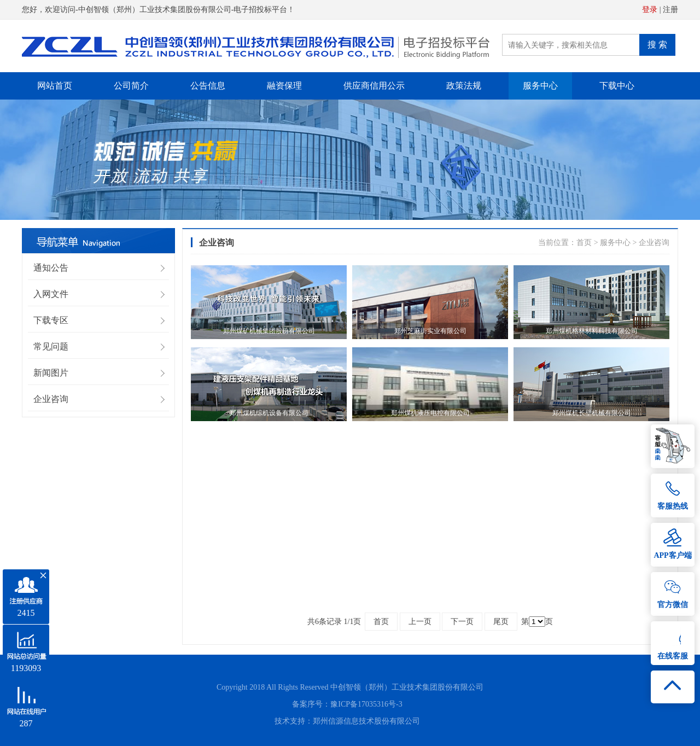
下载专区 (51, 320)
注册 (670, 10)
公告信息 (208, 86)
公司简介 (131, 86)
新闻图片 (51, 373)
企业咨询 (51, 399)
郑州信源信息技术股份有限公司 (366, 721)
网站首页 (55, 86)
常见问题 (51, 346)
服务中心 (540, 86)
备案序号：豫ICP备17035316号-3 (347, 704)
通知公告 (51, 268)
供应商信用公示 (374, 86)
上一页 (420, 622)
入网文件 (51, 294)
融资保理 (284, 86)
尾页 (501, 622)
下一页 (462, 622)
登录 (650, 10)
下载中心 (617, 86)
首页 (584, 243)
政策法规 (464, 86)
